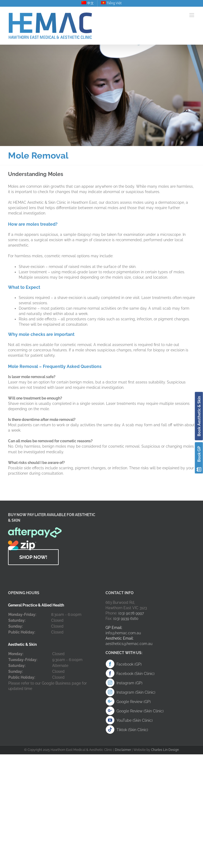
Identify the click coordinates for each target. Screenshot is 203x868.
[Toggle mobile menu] (192, 15)
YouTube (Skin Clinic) (135, 720)
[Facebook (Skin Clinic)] (110, 673)
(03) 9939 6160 (126, 619)
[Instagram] (110, 683)
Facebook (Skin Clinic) (136, 674)
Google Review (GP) (134, 702)
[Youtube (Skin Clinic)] (110, 720)
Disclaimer (123, 750)
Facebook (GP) (129, 664)
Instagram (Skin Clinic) (136, 692)
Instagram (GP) (129, 683)
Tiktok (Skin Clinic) (132, 730)
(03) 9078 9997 (131, 613)
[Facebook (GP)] (110, 664)
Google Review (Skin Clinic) (140, 711)
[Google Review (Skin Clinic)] (110, 711)
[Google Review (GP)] (110, 701)
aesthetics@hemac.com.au (129, 644)
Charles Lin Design (165, 750)
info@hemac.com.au (123, 633)
